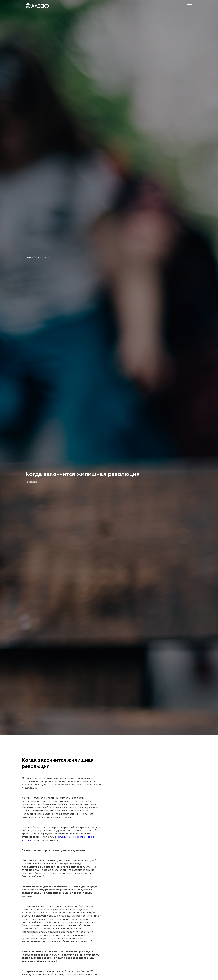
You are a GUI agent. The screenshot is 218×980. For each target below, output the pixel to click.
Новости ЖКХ (42, 257)
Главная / (30, 257)
